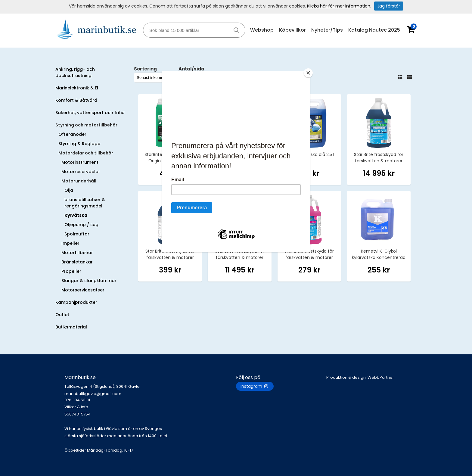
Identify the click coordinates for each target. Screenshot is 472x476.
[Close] (308, 73)
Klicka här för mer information (339, 6)
